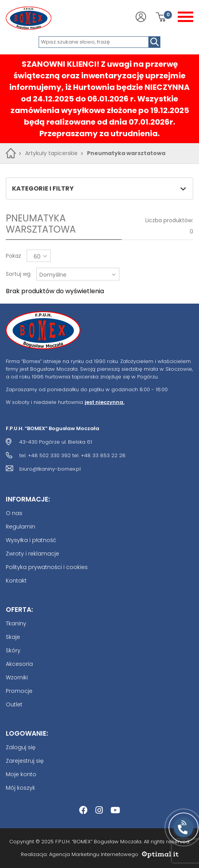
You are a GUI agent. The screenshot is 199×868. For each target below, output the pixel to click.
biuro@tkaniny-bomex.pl (50, 469)
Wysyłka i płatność (31, 540)
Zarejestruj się (25, 761)
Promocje (19, 691)
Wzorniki (17, 677)
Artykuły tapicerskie (51, 153)
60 (37, 257)
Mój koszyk (20, 788)
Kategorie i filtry (99, 188)
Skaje (13, 637)
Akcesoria (19, 664)
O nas (14, 513)
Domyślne (53, 275)
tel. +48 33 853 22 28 (99, 455)
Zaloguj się (21, 747)
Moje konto (21, 774)
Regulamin (20, 527)
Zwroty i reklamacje (32, 554)
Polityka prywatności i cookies (47, 567)
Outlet (14, 704)
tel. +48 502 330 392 (45, 455)
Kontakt (16, 581)
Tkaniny (16, 623)
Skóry (13, 650)
